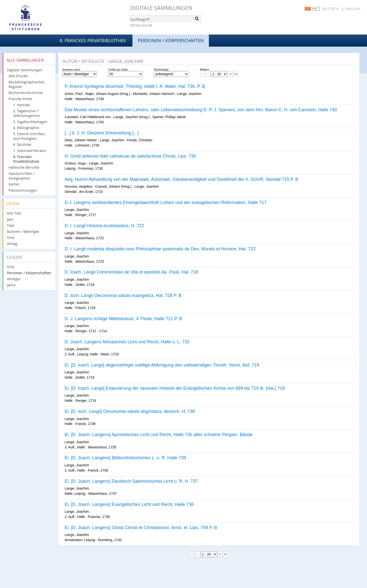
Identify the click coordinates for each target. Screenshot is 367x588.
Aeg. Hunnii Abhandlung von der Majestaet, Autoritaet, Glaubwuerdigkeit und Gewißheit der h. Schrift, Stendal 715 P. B (181, 179)
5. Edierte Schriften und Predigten (29, 136)
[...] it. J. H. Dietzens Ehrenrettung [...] (102, 133)
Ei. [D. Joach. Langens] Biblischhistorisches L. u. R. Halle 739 (125, 458)
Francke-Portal (20, 99)
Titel (10, 226)
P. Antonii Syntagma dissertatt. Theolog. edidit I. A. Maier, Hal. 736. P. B (135, 86)
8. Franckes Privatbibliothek (93, 40)
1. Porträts (22, 105)
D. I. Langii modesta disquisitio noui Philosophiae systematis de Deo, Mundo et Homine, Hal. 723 (160, 249)
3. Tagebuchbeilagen (30, 122)
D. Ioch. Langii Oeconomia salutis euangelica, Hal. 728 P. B (123, 295)
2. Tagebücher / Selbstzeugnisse (26, 113)
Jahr (10, 219)
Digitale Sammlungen (161, 8)
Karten (14, 184)
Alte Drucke (18, 76)
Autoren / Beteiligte (23, 231)
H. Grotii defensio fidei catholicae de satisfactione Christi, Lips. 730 (130, 156)
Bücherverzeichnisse (26, 93)
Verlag (12, 244)
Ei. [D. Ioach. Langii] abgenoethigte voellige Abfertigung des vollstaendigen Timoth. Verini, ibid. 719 (162, 365)
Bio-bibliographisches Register (27, 84)
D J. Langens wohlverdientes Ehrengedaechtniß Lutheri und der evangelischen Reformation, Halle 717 (166, 202)
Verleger (14, 279)
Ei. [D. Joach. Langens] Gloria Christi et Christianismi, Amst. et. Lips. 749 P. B (141, 528)
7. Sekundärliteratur (30, 151)
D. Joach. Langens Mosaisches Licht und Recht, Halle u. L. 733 (127, 342)
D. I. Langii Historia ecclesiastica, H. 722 (104, 226)
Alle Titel (14, 213)
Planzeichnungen (23, 190)
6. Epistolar (22, 144)
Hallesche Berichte (24, 167)
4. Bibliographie (26, 128)
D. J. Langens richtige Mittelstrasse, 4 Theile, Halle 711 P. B (123, 319)
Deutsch (330, 9)
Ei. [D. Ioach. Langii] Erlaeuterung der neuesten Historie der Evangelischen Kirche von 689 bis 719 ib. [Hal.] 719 (175, 388)
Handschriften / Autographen (22, 176)
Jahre (11, 285)
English (353, 9)
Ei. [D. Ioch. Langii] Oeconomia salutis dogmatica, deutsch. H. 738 (130, 411)
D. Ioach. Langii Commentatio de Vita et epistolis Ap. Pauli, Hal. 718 (131, 272)
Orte (11, 238)
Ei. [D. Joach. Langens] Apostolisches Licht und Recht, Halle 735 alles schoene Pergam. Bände (159, 435)
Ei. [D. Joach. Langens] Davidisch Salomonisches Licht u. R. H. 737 (131, 481)
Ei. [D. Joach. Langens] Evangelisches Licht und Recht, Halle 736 (129, 504)
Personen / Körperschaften (29, 273)
